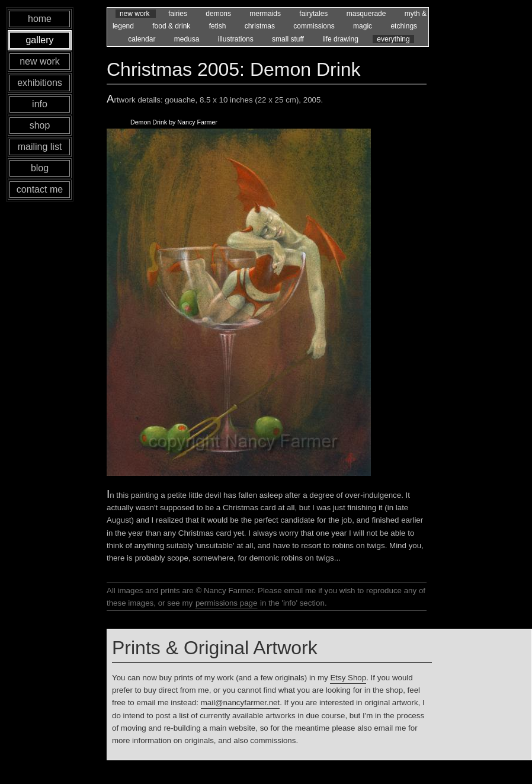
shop (40, 125)
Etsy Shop (348, 678)
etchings (404, 26)
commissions (315, 26)
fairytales (314, 14)
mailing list (40, 147)
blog (40, 168)
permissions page (226, 603)
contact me (40, 189)
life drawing (341, 39)
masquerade (367, 14)
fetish (219, 26)
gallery (39, 40)
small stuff (289, 39)
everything (393, 39)
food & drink (172, 26)
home (40, 19)
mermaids (266, 14)
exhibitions (40, 83)
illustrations (237, 39)
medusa (188, 39)
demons (219, 14)
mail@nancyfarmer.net (241, 703)
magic (363, 26)
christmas (261, 26)
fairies (179, 14)
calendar (142, 39)
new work (136, 14)
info (40, 104)
